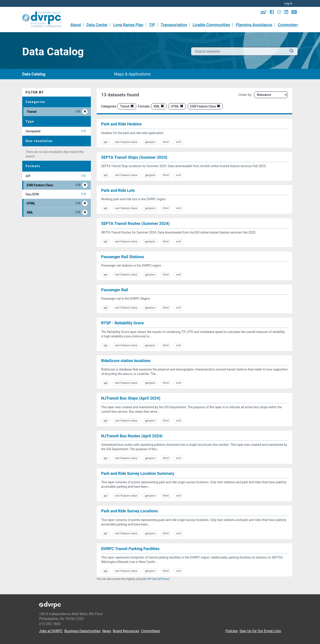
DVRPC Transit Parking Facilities (130, 549)
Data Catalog (34, 74)
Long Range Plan (128, 25)
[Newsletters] (264, 13)
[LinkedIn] (286, 13)
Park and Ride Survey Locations (130, 511)
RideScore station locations (126, 361)
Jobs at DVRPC (51, 631)
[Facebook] (272, 13)
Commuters (288, 25)
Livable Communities (211, 25)
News (107, 631)
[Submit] (292, 51)
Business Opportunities (83, 631)
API (149, 579)
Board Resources (126, 631)
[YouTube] (294, 13)
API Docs (163, 579)
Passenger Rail (115, 290)
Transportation (174, 25)
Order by (245, 95)
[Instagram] (279, 13)
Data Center (97, 25)
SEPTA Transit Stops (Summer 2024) (134, 157)
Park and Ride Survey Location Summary (138, 473)
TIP (152, 25)
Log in (288, 3)
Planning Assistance (254, 25)
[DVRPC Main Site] (45, 20)
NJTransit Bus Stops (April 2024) (131, 398)
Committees (151, 631)
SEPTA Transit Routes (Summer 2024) (135, 223)
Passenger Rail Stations (123, 257)
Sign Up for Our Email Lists (260, 631)
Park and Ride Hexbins (121, 124)
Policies (232, 631)
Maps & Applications (132, 74)
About (76, 25)
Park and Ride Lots (118, 190)
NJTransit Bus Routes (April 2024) (132, 436)
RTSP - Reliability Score (122, 323)
